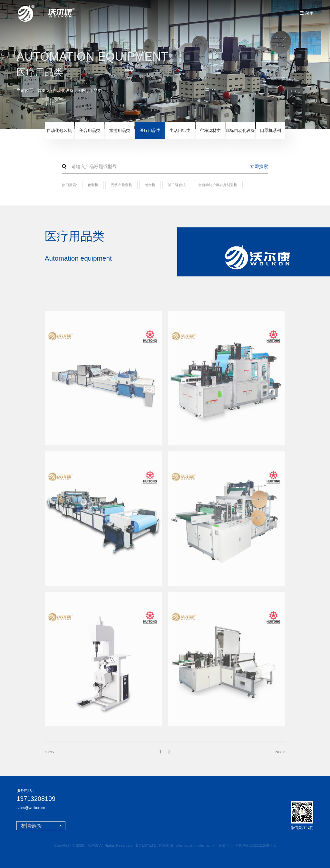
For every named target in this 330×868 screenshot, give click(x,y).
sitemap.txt (206, 845)
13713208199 (36, 799)
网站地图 (166, 845)
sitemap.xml (185, 845)
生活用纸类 (180, 130)
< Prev (50, 754)
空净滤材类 (210, 130)
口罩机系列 (271, 130)
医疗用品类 (91, 90)
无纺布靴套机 (121, 185)
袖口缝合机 (177, 185)
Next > (281, 754)
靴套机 (93, 185)
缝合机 (150, 185)
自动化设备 (63, 90)
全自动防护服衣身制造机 (218, 185)
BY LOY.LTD (146, 845)
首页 (42, 90)
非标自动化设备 (240, 130)
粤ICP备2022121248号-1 (255, 845)
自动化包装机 (59, 130)
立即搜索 (259, 166)
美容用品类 (90, 130)
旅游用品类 (120, 130)
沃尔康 (93, 845)
